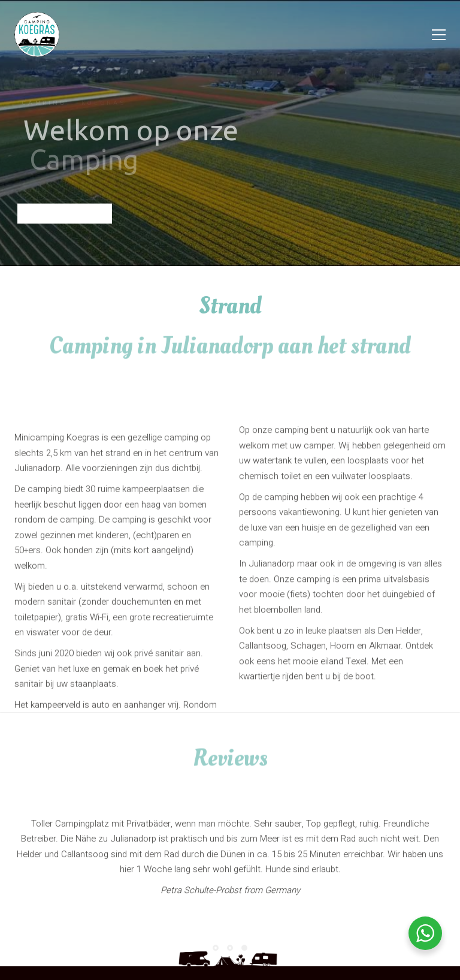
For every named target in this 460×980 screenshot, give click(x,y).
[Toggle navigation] (439, 35)
